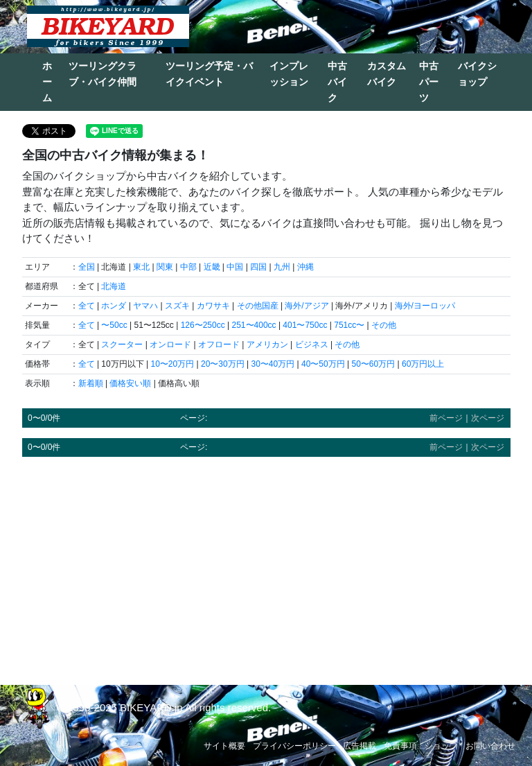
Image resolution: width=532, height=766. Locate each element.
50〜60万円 (373, 364)
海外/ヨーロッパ (425, 306)
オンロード (170, 345)
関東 (165, 267)
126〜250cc (203, 325)
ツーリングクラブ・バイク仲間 (103, 74)
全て (87, 306)
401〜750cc (305, 325)
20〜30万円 (223, 364)
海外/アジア (307, 306)
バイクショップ (477, 74)
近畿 (212, 267)
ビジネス (312, 345)
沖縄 (305, 267)
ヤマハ (145, 306)
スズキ (177, 306)
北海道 (114, 286)
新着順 (91, 383)
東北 (141, 267)
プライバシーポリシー (294, 746)
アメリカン (267, 345)
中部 (188, 267)
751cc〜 (349, 325)
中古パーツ (429, 82)
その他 (384, 325)
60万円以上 (423, 364)
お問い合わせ (490, 746)
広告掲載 (360, 746)
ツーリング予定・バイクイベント (209, 74)
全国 (87, 267)
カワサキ (213, 306)
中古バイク (337, 82)
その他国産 (258, 306)
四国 (258, 267)
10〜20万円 (172, 364)
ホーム (47, 82)
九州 (282, 267)
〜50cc (114, 325)
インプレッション (289, 74)
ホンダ (114, 306)
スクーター (122, 345)
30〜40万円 (273, 364)
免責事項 (400, 746)
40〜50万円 (323, 364)
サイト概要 (224, 746)
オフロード (219, 345)
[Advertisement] (266, 564)
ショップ (441, 746)
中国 (235, 267)
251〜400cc (254, 325)
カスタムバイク (387, 74)
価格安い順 (130, 383)
